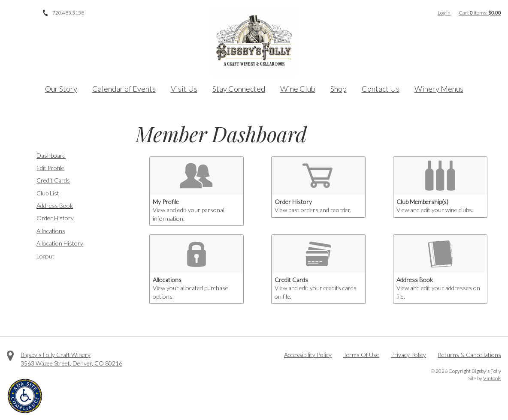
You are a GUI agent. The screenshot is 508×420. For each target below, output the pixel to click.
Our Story (61, 89)
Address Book (55, 205)
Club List (48, 193)
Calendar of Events (124, 89)
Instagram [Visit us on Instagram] (34, 13)
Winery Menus (439, 89)
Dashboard (51, 155)
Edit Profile (50, 168)
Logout (45, 256)
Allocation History (60, 243)
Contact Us (381, 89)
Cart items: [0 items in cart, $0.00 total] (480, 13)
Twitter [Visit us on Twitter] (22, 13)
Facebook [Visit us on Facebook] (10, 13)
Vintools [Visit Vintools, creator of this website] (492, 378)
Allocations (51, 231)
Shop (339, 89)
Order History (55, 218)
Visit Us (184, 89)
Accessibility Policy (308, 355)
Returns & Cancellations (469, 355)
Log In (444, 13)
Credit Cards (53, 180)
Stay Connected (239, 89)
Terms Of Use (361, 355)
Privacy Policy (408, 355)
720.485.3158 (68, 13)
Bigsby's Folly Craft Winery (56, 355)
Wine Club (298, 89)
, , (71, 363)
